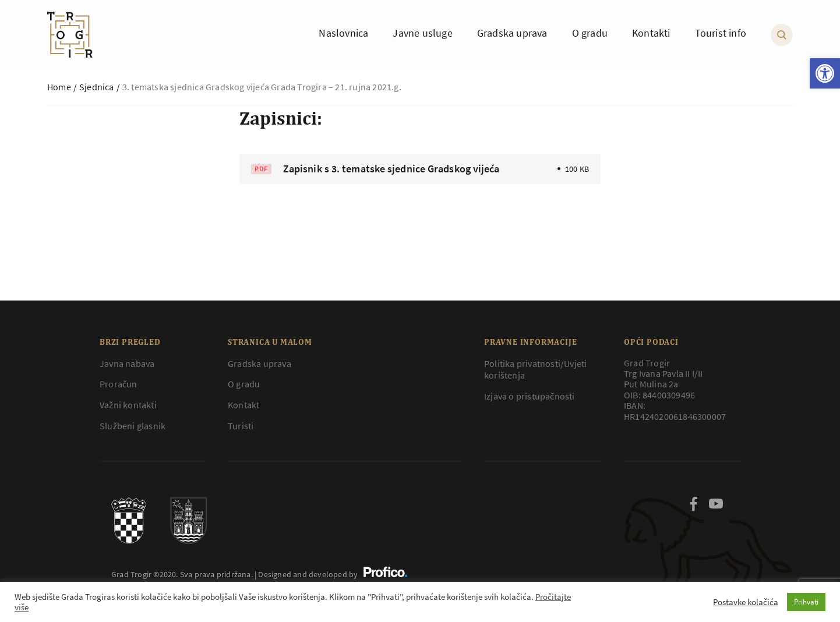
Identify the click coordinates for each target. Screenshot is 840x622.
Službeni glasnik (133, 426)
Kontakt (243, 405)
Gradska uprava (260, 363)
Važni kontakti (128, 405)
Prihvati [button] (806, 602)
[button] (825, 73)
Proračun (119, 384)
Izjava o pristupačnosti (530, 396)
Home (59, 87)
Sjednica (97, 87)
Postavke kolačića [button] (746, 602)
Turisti (241, 426)
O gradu (244, 384)
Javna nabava (127, 363)
